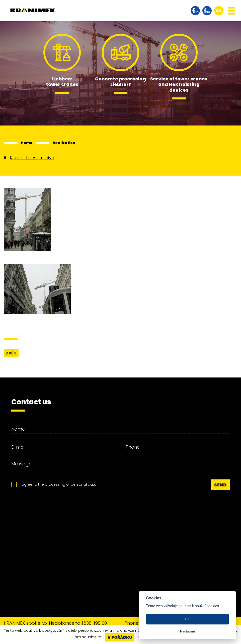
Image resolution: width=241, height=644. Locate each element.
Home (27, 143)
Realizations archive (32, 158)
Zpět (11, 353)
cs (219, 11)
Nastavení (187, 631)
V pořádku (120, 637)
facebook (195, 11)
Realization (64, 143)
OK (187, 619)
